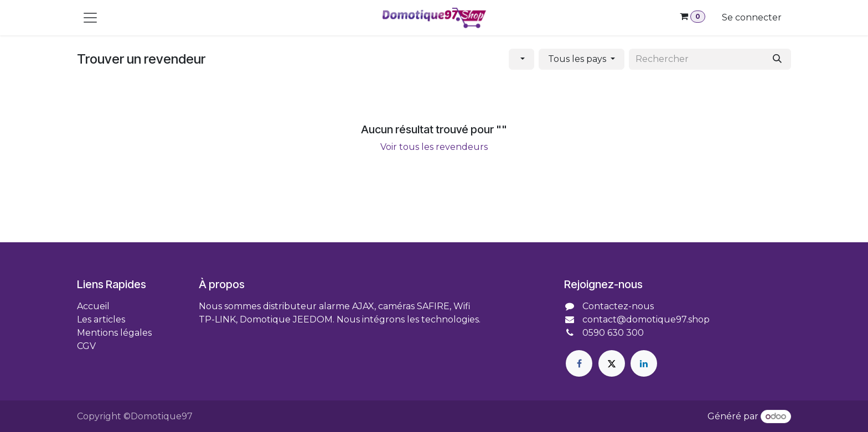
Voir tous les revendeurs (434, 147)
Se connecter (752, 17)
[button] (521, 59)
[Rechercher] (777, 59)
